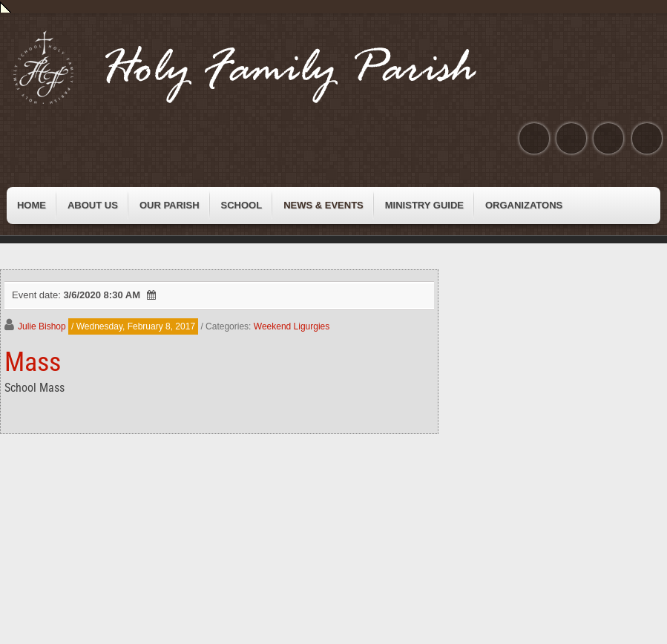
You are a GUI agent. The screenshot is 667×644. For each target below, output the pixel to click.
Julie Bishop (42, 326)
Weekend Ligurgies (292, 326)
